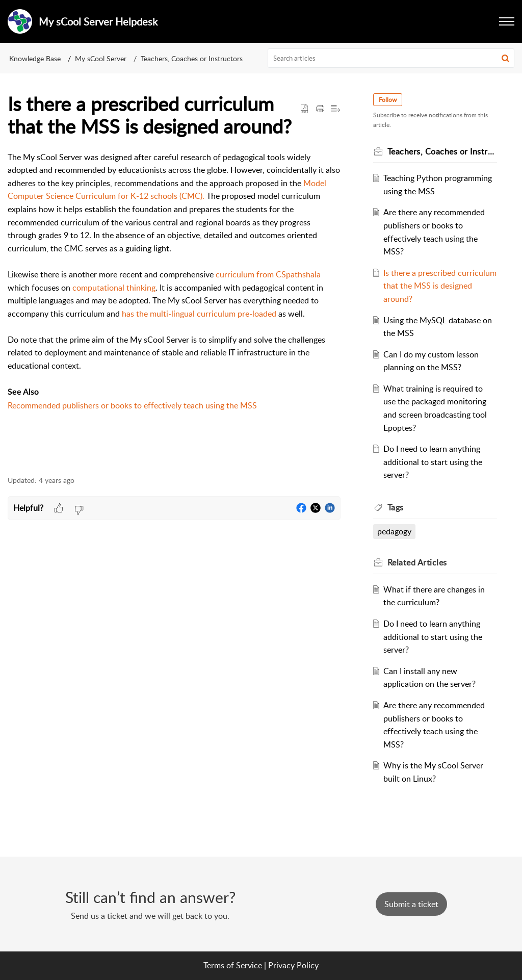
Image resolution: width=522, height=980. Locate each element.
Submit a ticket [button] (411, 904)
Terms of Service (233, 965)
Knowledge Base (35, 58)
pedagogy (394, 531)
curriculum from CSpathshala (268, 274)
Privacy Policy (293, 965)
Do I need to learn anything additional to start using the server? (433, 462)
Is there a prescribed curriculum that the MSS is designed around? (440, 286)
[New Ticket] (411, 904)
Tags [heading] (396, 507)
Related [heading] (417, 562)
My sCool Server (101, 58)
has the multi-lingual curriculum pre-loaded (199, 314)
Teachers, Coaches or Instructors (192, 58)
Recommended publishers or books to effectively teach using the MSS (132, 405)
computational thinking (114, 288)
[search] (391, 58)
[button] (505, 58)
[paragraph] (174, 308)
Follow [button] (388, 100)
